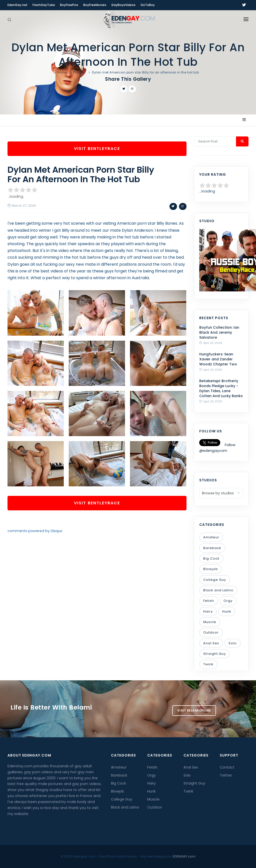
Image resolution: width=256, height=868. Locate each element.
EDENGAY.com (184, 856)
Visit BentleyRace (97, 149)
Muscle (210, 622)
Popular (79, 72)
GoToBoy (148, 5)
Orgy (228, 601)
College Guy (215, 580)
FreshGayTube (44, 5)
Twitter (226, 775)
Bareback (212, 548)
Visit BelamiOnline (194, 710)
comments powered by (35, 531)
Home (62, 72)
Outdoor (211, 632)
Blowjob (211, 569)
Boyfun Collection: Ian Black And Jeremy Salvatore (219, 332)
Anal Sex (211, 643)
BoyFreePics (69, 5)
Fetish (209, 601)
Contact (227, 767)
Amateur (211, 537)
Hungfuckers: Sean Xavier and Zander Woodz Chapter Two (218, 359)
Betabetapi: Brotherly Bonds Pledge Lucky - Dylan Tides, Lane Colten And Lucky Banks (221, 388)
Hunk (227, 611)
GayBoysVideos (123, 5)
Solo (233, 643)
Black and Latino (218, 590)
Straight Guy (214, 654)
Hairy (208, 611)
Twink (208, 664)
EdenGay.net (17, 5)
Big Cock (211, 558)
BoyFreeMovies (95, 5)
